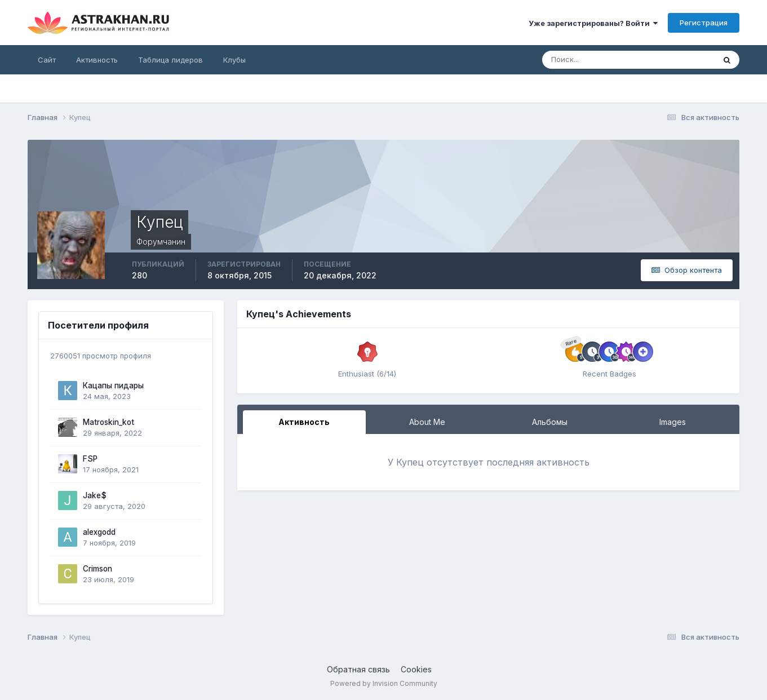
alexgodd (99, 532)
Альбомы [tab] (550, 422)
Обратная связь (358, 669)
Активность (97, 60)
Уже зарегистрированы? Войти (593, 23)
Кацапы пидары (113, 386)
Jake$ (95, 495)
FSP (90, 459)
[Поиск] (592, 60)
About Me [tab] (427, 422)
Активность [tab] (304, 422)
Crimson (97, 569)
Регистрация (704, 23)
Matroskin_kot (108, 422)
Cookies (416, 669)
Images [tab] (673, 422)
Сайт (47, 60)
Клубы (234, 60)
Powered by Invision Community (384, 683)
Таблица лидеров (170, 60)
